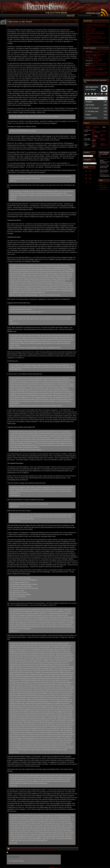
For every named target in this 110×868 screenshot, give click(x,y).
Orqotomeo (48, 849)
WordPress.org (104, 189)
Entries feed (103, 186)
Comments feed (104, 187)
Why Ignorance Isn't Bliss (100, 64)
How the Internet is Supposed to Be (95, 32)
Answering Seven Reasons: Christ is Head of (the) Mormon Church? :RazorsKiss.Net (97, 73)
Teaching (103, 2)
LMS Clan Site (104, 169)
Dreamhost (58, 867)
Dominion (98, 56)
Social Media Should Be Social (94, 36)
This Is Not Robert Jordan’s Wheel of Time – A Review (96, 52)
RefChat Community (103, 139)
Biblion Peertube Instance (94, 144)
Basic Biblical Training (27, 849)
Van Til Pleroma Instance (94, 131)
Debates (93, 2)
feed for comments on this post (18, 853)
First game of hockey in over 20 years (95, 24)
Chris (87, 57)
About (87, 2)
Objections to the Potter (92, 41)
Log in (102, 184)
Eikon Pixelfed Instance (96, 139)
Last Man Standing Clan (104, 144)
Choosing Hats (104, 159)
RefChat (102, 174)
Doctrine (42, 849)
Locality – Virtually (90, 30)
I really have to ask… (98, 59)
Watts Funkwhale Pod (95, 135)
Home (83, 2)
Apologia (18, 849)
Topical (53, 849)
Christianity (36, 849)
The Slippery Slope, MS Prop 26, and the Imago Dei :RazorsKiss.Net (96, 69)
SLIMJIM (88, 59)
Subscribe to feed (94, 11)
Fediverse (96, 127)
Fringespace (104, 131)
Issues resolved (94, 57)
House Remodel (88, 127)
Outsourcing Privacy (91, 29)
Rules (98, 2)
